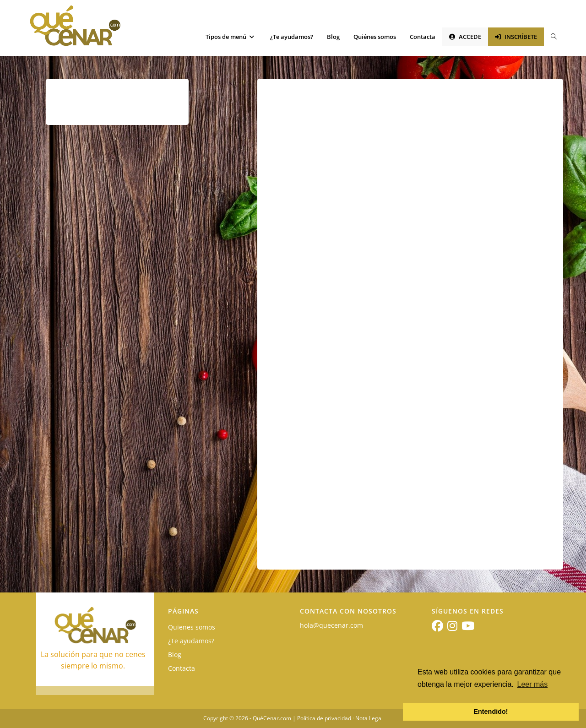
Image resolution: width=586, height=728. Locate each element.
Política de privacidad (324, 718)
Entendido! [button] (491, 712)
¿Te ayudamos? (191, 641)
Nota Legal (369, 718)
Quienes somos (192, 627)
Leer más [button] (533, 684)
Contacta (182, 668)
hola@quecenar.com (331, 625)
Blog (175, 655)
